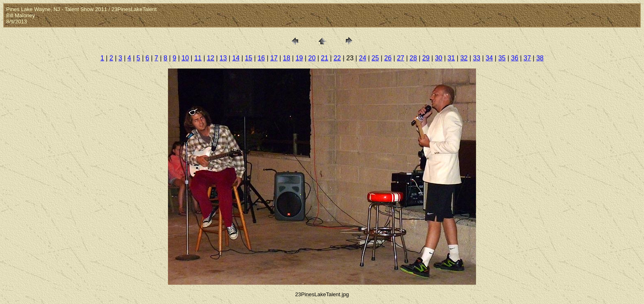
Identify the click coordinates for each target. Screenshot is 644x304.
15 (248, 58)
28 (413, 58)
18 (287, 58)
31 (451, 58)
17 (274, 58)
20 (312, 58)
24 (363, 58)
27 (400, 58)
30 (439, 58)
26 (388, 58)
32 (464, 58)
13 (223, 58)
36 (515, 58)
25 (375, 58)
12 (211, 58)
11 (198, 58)
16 (261, 58)
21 (324, 58)
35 (502, 58)
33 (476, 58)
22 (337, 58)
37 (527, 58)
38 (540, 58)
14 (236, 58)
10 (185, 58)
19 (299, 58)
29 (426, 58)
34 (489, 58)
